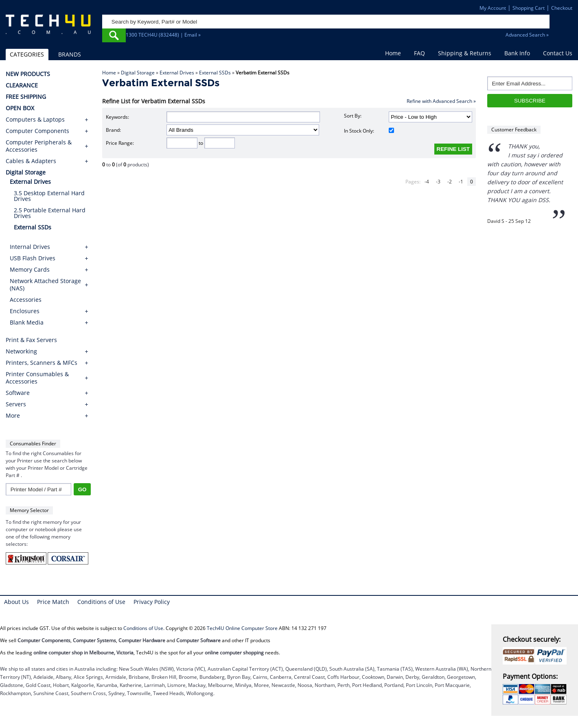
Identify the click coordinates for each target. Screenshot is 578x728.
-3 (438, 182)
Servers (16, 404)
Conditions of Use (101, 602)
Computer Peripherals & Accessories (39, 146)
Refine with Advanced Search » (441, 101)
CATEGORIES (27, 54)
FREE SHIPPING (26, 97)
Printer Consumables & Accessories (37, 378)
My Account (493, 8)
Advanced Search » (527, 35)
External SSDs (215, 73)
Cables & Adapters (31, 161)
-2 (450, 182)
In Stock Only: (369, 131)
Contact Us (558, 53)
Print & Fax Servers (31, 340)
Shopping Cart (529, 8)
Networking (21, 351)
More (13, 416)
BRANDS (70, 54)
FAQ (419, 53)
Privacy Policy (152, 602)
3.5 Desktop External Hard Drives (49, 196)
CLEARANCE (22, 85)
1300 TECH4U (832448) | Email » (163, 35)
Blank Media (27, 322)
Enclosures (25, 311)
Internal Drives (30, 247)
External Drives (177, 73)
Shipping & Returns (465, 53)
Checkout (562, 8)
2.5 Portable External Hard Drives (50, 213)
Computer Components (37, 131)
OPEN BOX (20, 108)
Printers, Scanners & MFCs (42, 363)
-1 (461, 182)
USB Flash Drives (33, 258)
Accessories (26, 300)
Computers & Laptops (35, 120)
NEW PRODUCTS (28, 74)
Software (18, 393)
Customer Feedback (514, 130)
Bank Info (517, 53)
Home (393, 53)
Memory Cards (30, 269)
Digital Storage (138, 73)
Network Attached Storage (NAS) (45, 284)
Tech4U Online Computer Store (242, 628)
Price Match (53, 602)
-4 (427, 182)
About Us (16, 602)
